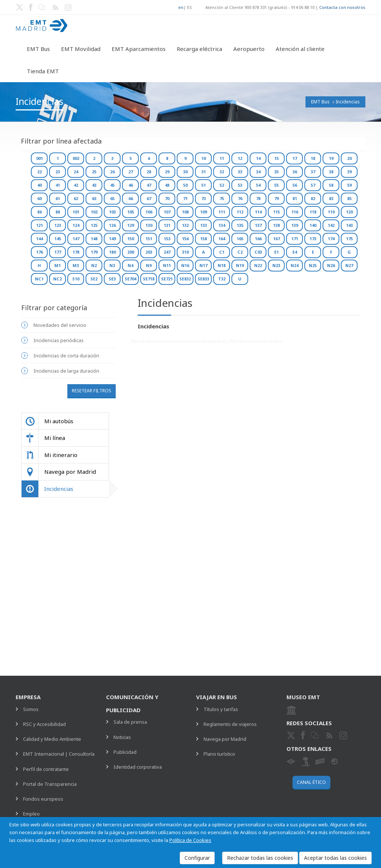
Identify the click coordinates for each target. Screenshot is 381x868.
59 (349, 185)
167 (276, 239)
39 (349, 172)
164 (222, 239)
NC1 (39, 279)
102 (94, 212)
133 (204, 225)
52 (222, 185)
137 (258, 225)
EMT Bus (38, 49)
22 (39, 172)
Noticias (122, 737)
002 (76, 158)
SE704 (130, 279)
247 (167, 252)
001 (39, 158)
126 (112, 225)
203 (149, 252)
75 (222, 198)
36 (295, 172)
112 (240, 212)
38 (331, 172)
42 (76, 185)
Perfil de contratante (46, 769)
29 (167, 172)
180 (112, 252)
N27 (349, 265)
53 (240, 185)
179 (94, 252)
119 (331, 212)
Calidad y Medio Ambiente (52, 739)
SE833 (203, 279)
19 (331, 158)
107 (167, 212)
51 (204, 185)
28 (149, 172)
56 (295, 185)
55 (276, 185)
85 (349, 198)
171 (295, 239)
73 (204, 198)
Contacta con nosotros (342, 7)
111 (222, 212)
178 (76, 252)
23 (58, 172)
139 (295, 225)
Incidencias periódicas (59, 340)
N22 (258, 265)
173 (313, 239)
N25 (313, 265)
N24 (294, 265)
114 (258, 212)
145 (58, 239)
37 (313, 172)
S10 (76, 279)
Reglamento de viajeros (230, 724)
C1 (222, 252)
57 (313, 185)
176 (39, 252)
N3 (112, 265)
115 (276, 212)
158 (204, 239)
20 (349, 158)
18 (313, 158)
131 (167, 225)
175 (349, 239)
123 (58, 225)
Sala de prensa (130, 722)
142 (331, 225)
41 (58, 185)
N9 (149, 265)
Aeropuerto (249, 49)
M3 (76, 265)
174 (331, 239)
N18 (222, 265)
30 (185, 172)
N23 (276, 265)
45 (112, 185)
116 (295, 212)
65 (112, 198)
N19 (240, 265)
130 (149, 225)
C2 (240, 252)
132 (185, 225)
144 (39, 239)
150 (131, 239)
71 (185, 198)
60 (39, 198)
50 (185, 185)
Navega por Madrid (225, 739)
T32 (222, 279)
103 (112, 212)
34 (258, 172)
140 (313, 225)
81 (295, 198)
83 (331, 198)
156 (185, 239)
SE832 (185, 279)
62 (76, 198)
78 (258, 198)
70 (167, 198)
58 (331, 185)
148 (94, 239)
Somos (31, 709)
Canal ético (311, 782)
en (181, 7)
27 (131, 172)
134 (222, 225)
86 (39, 212)
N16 (185, 265)
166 (258, 239)
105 (131, 212)
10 (204, 158)
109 (204, 212)
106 (149, 212)
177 (58, 252)
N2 (94, 265)
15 (276, 158)
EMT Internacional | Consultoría (59, 754)
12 (240, 158)
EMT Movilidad (81, 49)
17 (295, 158)
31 (204, 172)
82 (313, 198)
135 (240, 225)
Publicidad (125, 752)
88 (58, 212)
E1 (276, 252)
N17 (203, 265)
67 (149, 198)
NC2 (57, 279)
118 (313, 212)
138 (276, 225)
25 (94, 172)
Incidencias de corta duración (66, 356)
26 (112, 172)
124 (76, 225)
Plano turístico (219, 754)
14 (258, 158)
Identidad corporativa (138, 767)
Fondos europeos (43, 799)
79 (276, 198)
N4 (130, 265)
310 (185, 252)
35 (276, 172)
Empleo (31, 814)
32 (222, 172)
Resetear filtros (92, 391)
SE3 (112, 279)
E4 (295, 252)
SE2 (94, 279)
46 (131, 185)
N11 (167, 265)
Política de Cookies (190, 840)
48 (167, 185)
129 (131, 225)
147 (76, 239)
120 (349, 212)
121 (39, 225)
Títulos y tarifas (221, 709)
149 (112, 239)
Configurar (197, 858)
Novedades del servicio (60, 325)
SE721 (167, 279)
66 (131, 198)
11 (222, 158)
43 (94, 185)
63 (94, 198)
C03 (258, 252)
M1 (57, 265)
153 (167, 239)
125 (94, 225)
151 (149, 239)
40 (39, 185)
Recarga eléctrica (199, 49)
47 (149, 185)
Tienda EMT (43, 71)
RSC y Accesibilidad (44, 724)
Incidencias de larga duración (66, 371)
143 (349, 225)
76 (240, 198)
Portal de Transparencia (50, 784)
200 (131, 252)
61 (58, 198)
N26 (331, 265)
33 (240, 172)
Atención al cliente (300, 49)
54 (258, 185)
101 (76, 212)
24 (76, 172)
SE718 (149, 279)
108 (185, 212)
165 (240, 239)
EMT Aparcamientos (139, 49)
